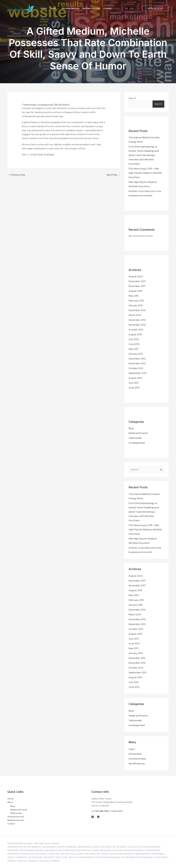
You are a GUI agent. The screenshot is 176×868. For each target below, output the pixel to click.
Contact (11, 824)
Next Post (113, 175)
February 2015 (136, 301)
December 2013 (137, 320)
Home (10, 799)
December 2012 (137, 359)
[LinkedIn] (135, 8)
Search (132, 98)
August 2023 (136, 277)
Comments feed (137, 759)
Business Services (16, 820)
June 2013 (134, 344)
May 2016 (133, 296)
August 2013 (135, 335)
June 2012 (134, 388)
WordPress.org (137, 764)
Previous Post (16, 175)
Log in (132, 749)
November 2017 (137, 286)
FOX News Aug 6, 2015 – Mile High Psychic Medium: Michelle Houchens (145, 173)
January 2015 (136, 306)
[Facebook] (129, 8)
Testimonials (30, 105)
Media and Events (138, 433)
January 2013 (136, 354)
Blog (131, 428)
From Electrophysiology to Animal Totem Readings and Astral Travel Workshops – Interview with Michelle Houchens (144, 155)
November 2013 (137, 325)
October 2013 (136, 330)
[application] (57, 8)
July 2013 (134, 339)
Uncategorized (45, 105)
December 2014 (137, 310)
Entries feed (135, 754)
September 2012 (138, 373)
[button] (154, 8)
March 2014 (135, 315)
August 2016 (135, 291)
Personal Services (16, 817)
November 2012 (137, 364)
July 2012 (134, 383)
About (10, 802)
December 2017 (137, 281)
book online (117, 811)
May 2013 (134, 349)
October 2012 (136, 368)
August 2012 (135, 378)
